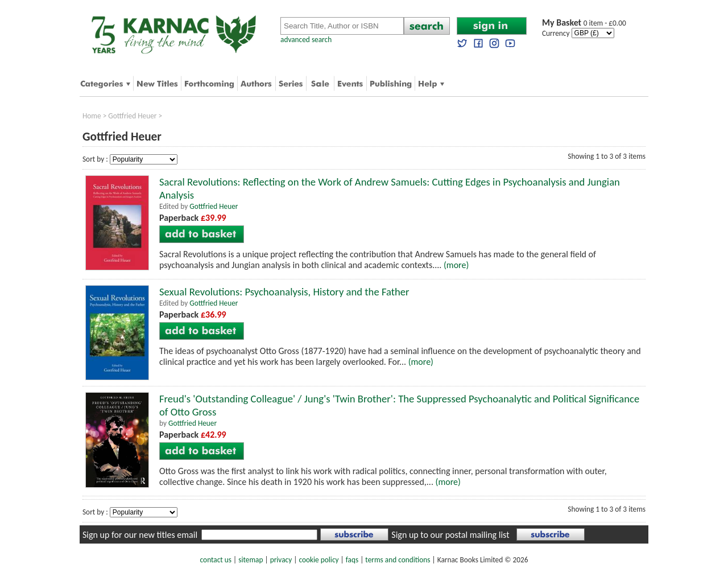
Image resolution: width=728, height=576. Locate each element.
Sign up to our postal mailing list (450, 535)
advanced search (306, 40)
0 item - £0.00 (584, 23)
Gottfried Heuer (132, 116)
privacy (281, 560)
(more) (456, 265)
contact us (216, 560)
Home (92, 116)
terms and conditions (398, 560)
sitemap (251, 560)
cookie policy (318, 560)
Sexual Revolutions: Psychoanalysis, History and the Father (284, 292)
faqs (352, 560)
